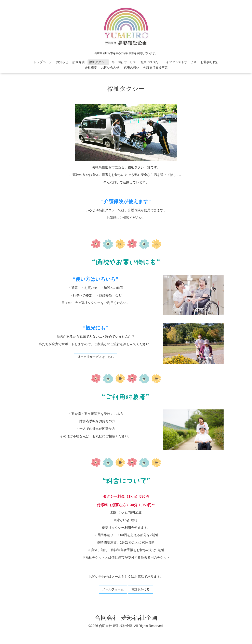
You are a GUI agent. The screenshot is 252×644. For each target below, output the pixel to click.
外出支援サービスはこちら (96, 357)
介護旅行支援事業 (156, 67)
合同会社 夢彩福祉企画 (126, 619)
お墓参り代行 (210, 62)
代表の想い (131, 67)
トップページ (43, 62)
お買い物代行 (149, 62)
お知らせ (62, 62)
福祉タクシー (98, 62)
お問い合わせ (110, 67)
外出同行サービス (124, 62)
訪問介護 (79, 62)
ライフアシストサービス (180, 62)
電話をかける (142, 590)
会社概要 (91, 67)
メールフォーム (112, 590)
